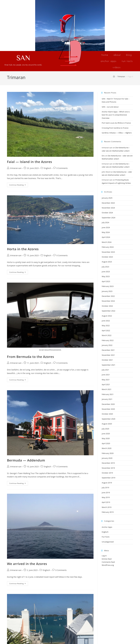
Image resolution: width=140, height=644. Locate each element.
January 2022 (107, 345)
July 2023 (105, 267)
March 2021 (107, 389)
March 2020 (107, 448)
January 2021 (107, 399)
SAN (23, 58)
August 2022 (107, 316)
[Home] (114, 76)
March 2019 (107, 507)
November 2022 (108, 301)
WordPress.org (108, 565)
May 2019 (106, 497)
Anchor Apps (109, 61)
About (117, 55)
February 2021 (108, 394)
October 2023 (107, 257)
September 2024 (108, 218)
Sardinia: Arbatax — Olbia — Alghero (117, 133)
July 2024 (105, 222)
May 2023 (106, 276)
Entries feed (107, 559)
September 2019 (108, 478)
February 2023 (108, 286)
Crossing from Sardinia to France (115, 128)
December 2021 (108, 350)
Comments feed (108, 562)
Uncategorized (108, 542)
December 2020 (108, 404)
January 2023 (107, 291)
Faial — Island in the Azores (30, 162)
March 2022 (107, 335)
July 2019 (105, 488)
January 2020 (107, 458)
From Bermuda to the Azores (31, 357)
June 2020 (106, 434)
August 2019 (107, 483)
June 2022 (106, 321)
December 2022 (108, 296)
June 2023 (106, 272)
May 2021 (106, 380)
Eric (103, 156)
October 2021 (107, 360)
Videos (117, 67)
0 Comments (62, 168)
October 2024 (107, 213)
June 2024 (106, 227)
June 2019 (106, 493)
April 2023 (106, 281)
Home (105, 55)
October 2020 (107, 414)
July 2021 (105, 370)
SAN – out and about (110, 107)
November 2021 (108, 355)
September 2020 (108, 419)
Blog (129, 55)
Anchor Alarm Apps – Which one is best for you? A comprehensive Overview (116, 115)
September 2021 (108, 365)
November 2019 (108, 468)
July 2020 (105, 429)
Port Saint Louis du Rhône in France (116, 123)
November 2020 (108, 409)
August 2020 (107, 424)
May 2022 (106, 326)
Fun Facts (127, 61)
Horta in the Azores (23, 249)
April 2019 (106, 502)
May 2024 (106, 232)
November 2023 (108, 252)
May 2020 (106, 438)
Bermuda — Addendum (26, 460)
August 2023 (107, 262)
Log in (104, 556)
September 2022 (108, 311)
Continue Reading (19, 184)
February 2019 (108, 512)
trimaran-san (16, 168)
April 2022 (106, 330)
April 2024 (106, 237)
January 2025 (107, 198)
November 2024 (108, 208)
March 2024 (107, 242)
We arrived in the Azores (27, 564)
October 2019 (107, 473)
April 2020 (106, 443)
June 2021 (106, 375)
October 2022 (107, 306)
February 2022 (108, 340)
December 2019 (108, 463)
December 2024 (108, 203)
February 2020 (108, 453)
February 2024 (108, 247)
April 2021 (106, 384)
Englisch (47, 168)
